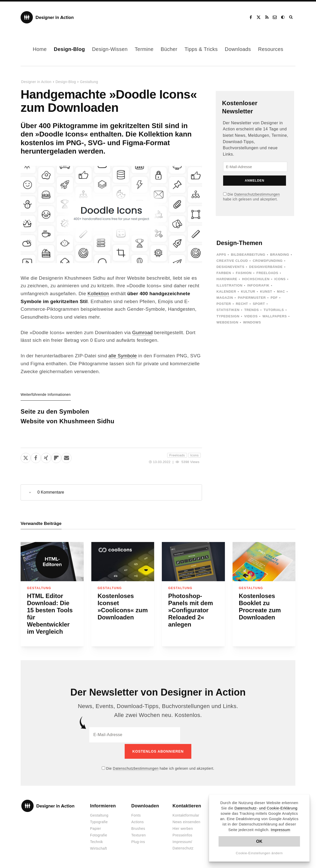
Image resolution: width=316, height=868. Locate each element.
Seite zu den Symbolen (55, 411)
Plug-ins (138, 841)
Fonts (136, 814)
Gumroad (143, 333)
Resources (271, 49)
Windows (252, 322)
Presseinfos (182, 834)
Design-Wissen (110, 49)
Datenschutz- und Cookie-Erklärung (266, 808)
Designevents (231, 267)
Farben (224, 273)
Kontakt (275, 17)
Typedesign (228, 316)
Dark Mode (283, 17)
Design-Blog (69, 49)
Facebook (251, 17)
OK (259, 841)
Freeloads (177, 455)
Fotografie (99, 834)
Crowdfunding (268, 261)
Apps (221, 255)
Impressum (281, 830)
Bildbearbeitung (248, 255)
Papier (96, 828)
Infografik (258, 285)
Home (40, 49)
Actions (138, 821)
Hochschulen (256, 279)
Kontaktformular (186, 814)
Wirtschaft (98, 847)
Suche (291, 17)
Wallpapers (275, 316)
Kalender (226, 291)
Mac (281, 291)
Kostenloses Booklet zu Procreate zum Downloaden (260, 607)
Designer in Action (47, 17)
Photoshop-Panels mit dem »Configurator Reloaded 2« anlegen (191, 610)
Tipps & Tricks (201, 49)
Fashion (244, 273)
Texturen (139, 834)
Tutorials (274, 310)
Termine (144, 49)
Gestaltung (89, 82)
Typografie (99, 821)
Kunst (266, 291)
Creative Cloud (232, 261)
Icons (195, 455)
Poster (224, 304)
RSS (267, 17)
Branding (280, 255)
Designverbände (266, 267)
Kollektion (98, 294)
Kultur (248, 291)
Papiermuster (252, 298)
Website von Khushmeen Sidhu (68, 421)
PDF (274, 298)
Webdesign (227, 322)
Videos (251, 316)
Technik (96, 841)
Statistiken (228, 310)
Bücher (169, 49)
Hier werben (183, 828)
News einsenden (186, 821)
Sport (259, 304)
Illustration (229, 285)
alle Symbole (123, 356)
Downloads (238, 49)
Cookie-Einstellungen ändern (259, 853)
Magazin (225, 298)
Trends (252, 310)
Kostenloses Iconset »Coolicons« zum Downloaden (123, 607)
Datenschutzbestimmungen (257, 194)
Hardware (227, 279)
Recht (242, 304)
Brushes (138, 828)
